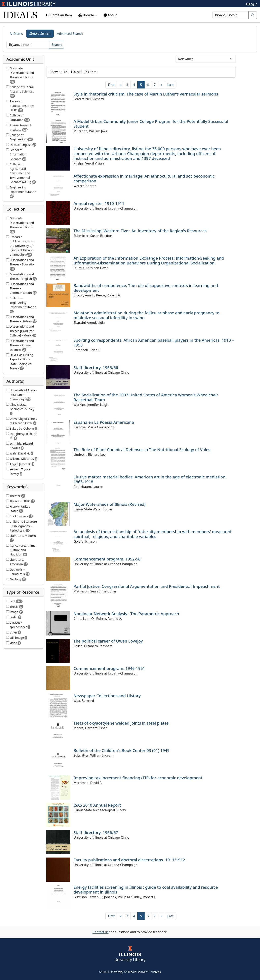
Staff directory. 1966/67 (96, 832)
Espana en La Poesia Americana (104, 422)
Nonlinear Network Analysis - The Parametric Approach (126, 614)
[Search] (230, 15)
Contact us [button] (101, 932)
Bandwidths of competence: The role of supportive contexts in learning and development (146, 288)
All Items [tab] (16, 34)
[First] (111, 85)
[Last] (170, 85)
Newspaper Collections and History (107, 696)
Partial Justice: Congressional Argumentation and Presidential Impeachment (147, 586)
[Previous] (120, 85)
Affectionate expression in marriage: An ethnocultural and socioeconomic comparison (144, 178)
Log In (251, 4)
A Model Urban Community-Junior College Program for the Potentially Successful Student (151, 124)
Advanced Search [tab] (70, 34)
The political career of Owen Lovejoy (108, 641)
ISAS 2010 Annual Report (97, 805)
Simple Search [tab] (40, 34)
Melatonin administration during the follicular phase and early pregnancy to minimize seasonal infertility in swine (147, 315)
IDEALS (20, 15)
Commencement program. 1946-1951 (109, 668)
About (110, 15)
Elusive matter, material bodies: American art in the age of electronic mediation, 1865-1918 (150, 479)
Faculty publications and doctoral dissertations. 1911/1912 (129, 860)
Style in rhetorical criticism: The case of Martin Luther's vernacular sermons (146, 94)
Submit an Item (58, 15)
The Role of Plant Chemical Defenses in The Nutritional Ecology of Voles (142, 450)
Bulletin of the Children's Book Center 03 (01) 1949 (122, 750)
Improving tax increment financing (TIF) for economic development (138, 778)
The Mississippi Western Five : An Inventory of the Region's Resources (140, 231)
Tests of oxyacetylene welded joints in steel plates (121, 723)
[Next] (161, 85)
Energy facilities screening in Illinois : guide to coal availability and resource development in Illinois (146, 890)
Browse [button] (87, 15)
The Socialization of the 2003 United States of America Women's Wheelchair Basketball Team (146, 397)
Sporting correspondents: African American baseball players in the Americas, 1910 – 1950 (154, 343)
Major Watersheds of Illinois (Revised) (110, 504)
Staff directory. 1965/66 (96, 368)
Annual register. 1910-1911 (99, 203)
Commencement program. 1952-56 (107, 559)
